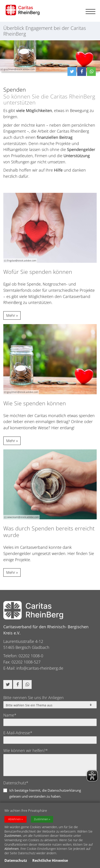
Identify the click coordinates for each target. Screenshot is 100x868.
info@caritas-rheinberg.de (40, 668)
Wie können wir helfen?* (26, 750)
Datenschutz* (16, 783)
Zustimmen (41, 820)
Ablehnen (14, 820)
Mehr (11, 315)
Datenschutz (16, 861)
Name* (10, 715)
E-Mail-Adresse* (18, 733)
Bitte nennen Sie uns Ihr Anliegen (34, 698)
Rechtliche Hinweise (50, 861)
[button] (72, 72)
